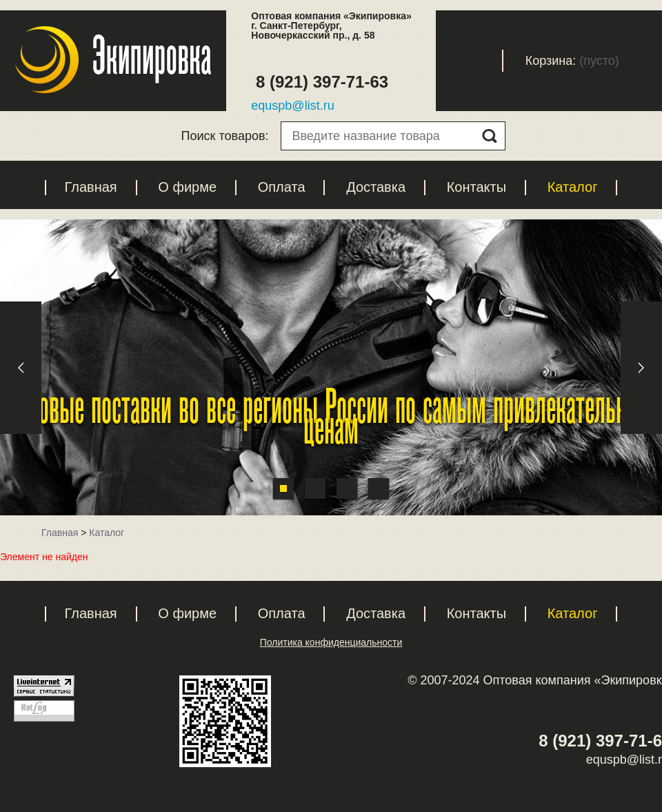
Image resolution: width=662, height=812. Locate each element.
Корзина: (551, 61)
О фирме (187, 187)
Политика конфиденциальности (331, 642)
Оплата (282, 187)
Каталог (573, 187)
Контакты (477, 187)
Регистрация (402, 61)
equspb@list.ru (292, 106)
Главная (91, 187)
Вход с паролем (481, 61)
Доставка (376, 187)
